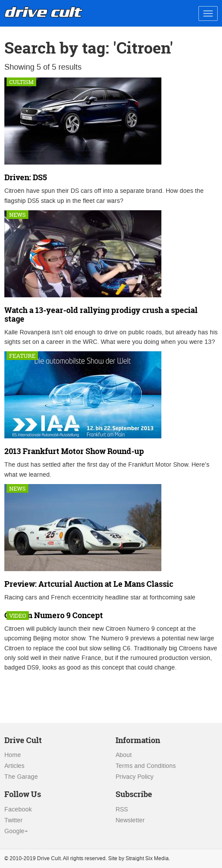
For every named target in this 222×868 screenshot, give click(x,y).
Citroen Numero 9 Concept (54, 615)
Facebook (18, 809)
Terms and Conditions (146, 766)
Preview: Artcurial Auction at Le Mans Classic (89, 584)
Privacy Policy (135, 777)
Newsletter (130, 820)
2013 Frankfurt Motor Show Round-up (74, 451)
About (124, 755)
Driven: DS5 (26, 177)
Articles (14, 766)
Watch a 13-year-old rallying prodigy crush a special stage (101, 315)
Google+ (16, 831)
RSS (122, 809)
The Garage (21, 777)
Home (13, 755)
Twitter (14, 820)
